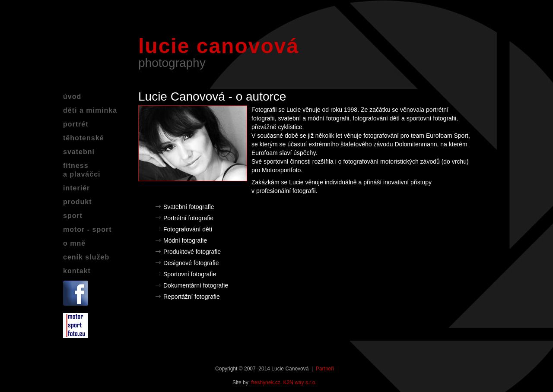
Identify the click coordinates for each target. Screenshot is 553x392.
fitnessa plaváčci (82, 170)
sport (73, 216)
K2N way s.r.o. (300, 383)
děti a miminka (90, 110)
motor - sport (87, 229)
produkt (78, 202)
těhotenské (83, 138)
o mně (74, 243)
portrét (76, 124)
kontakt (77, 271)
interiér (76, 188)
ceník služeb (86, 257)
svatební (79, 152)
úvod (72, 96)
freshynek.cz (265, 383)
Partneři (325, 369)
